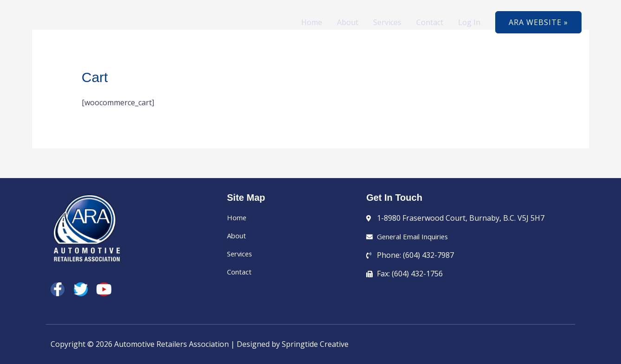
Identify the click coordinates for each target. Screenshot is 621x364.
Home (312, 22)
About (348, 22)
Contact (430, 22)
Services (387, 22)
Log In (469, 22)
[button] (538, 22)
